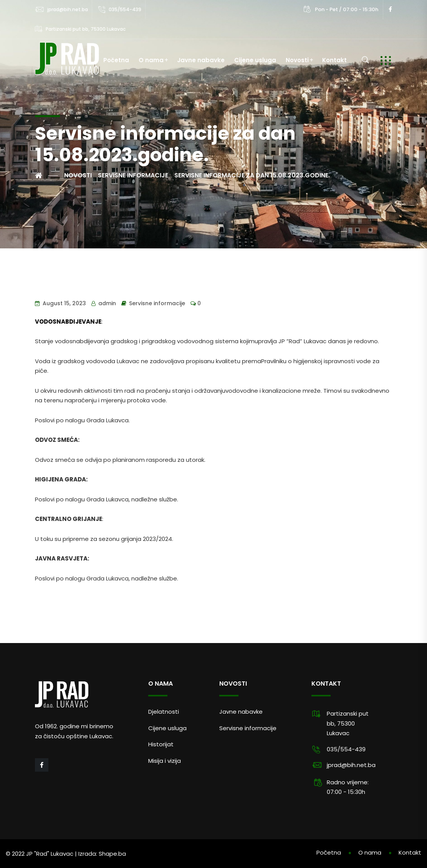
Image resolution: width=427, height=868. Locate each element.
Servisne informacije (157, 303)
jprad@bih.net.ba (68, 9)
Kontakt (334, 60)
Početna (116, 60)
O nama (151, 60)
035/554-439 (125, 9)
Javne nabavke (201, 60)
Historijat (161, 744)
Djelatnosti (164, 712)
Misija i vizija (165, 761)
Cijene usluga (255, 60)
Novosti (297, 60)
